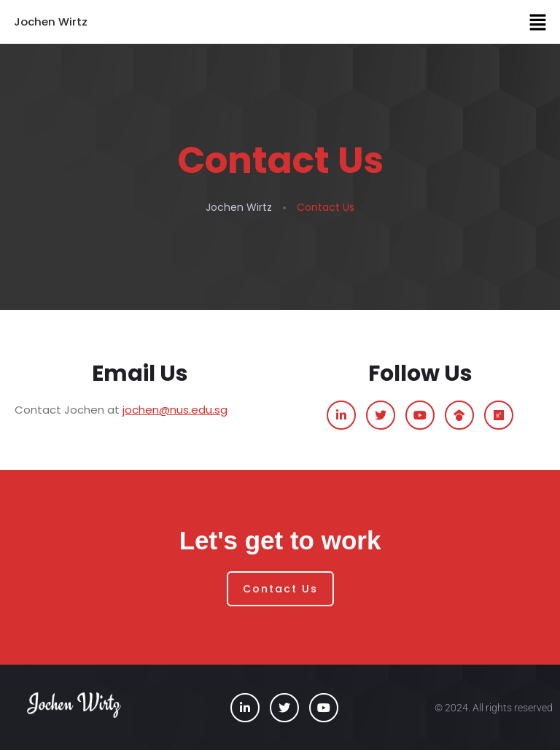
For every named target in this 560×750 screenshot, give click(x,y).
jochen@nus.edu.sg (175, 410)
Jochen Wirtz (51, 22)
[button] (538, 22)
